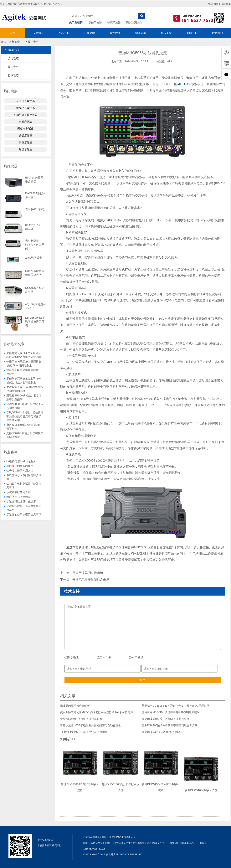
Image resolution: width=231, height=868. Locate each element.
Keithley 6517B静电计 (34, 227)
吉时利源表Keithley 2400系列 (35, 245)
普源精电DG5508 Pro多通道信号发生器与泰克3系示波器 (176, 706)
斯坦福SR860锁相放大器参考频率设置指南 (24, 397)
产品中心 (64, 33)
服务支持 (166, 33)
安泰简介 (38, 33)
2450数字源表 (34, 258)
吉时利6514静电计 (35, 211)
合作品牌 (90, 33)
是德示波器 (95, 23)
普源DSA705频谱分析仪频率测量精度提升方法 (170, 725)
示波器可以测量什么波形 (21, 501)
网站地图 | (214, 4)
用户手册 (104, 658)
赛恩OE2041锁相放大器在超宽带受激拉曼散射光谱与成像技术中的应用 (25, 416)
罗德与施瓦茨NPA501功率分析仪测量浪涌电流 (25, 389)
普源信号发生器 (26, 101)
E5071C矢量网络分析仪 (34, 179)
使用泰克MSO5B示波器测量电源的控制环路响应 (171, 712)
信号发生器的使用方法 (20, 471)
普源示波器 (114, 23)
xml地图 (227, 4)
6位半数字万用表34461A (35, 307)
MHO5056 (184, 84)
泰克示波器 (26, 142)
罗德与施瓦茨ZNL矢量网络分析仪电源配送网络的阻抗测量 (24, 355)
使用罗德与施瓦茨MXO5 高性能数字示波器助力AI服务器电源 (97, 712)
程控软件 (115, 33)
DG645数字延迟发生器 (35, 290)
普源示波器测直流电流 (88, 573)
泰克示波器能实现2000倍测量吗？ (162, 732)
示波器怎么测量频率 (18, 497)
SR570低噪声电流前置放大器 (35, 273)
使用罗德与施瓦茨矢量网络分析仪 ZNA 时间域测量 (24, 364)
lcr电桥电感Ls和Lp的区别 (21, 461)
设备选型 (72, 658)
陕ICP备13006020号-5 (123, 837)
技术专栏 (33, 42)
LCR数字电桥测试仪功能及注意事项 (24, 486)
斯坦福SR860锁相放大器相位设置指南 (24, 427)
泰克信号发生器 (26, 108)
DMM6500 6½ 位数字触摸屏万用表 (35, 322)
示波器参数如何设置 (18, 492)
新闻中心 (192, 33)
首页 (13, 33)
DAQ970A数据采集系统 (35, 195)
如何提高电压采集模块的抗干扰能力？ (24, 372)
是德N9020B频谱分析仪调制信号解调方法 (25, 435)
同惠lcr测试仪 (134, 23)
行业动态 (13, 75)
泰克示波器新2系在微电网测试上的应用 (165, 719)
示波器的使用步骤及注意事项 (24, 514)
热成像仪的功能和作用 (20, 466)
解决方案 (141, 33)
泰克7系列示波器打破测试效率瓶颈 (81, 719)
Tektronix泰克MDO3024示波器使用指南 (84, 732)
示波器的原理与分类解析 (75, 706)
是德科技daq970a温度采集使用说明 (24, 508)
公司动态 (13, 58)
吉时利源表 (26, 122)
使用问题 (136, 658)
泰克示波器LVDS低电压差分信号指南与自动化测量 (90, 725)
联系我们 (218, 33)
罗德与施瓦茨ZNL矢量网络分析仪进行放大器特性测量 (24, 380)
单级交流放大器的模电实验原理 (24, 477)
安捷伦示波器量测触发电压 (91, 580)
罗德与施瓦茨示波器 (26, 115)
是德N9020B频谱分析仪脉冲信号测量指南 (25, 406)
